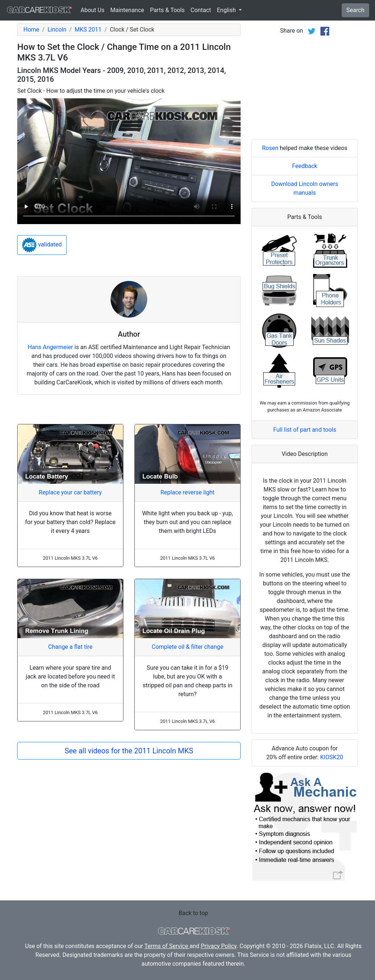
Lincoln (57, 30)
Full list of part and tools (305, 430)
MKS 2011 (88, 30)
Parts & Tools (168, 10)
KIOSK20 (332, 757)
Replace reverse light (187, 492)
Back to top (193, 913)
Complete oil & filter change (187, 647)
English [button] (227, 10)
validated (42, 245)
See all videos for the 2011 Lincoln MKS (129, 751)
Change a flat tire (70, 647)
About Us (92, 10)
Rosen (270, 148)
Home (31, 30)
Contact (201, 10)
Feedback (305, 166)
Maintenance (127, 10)
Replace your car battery (70, 492)
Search (355, 10)
